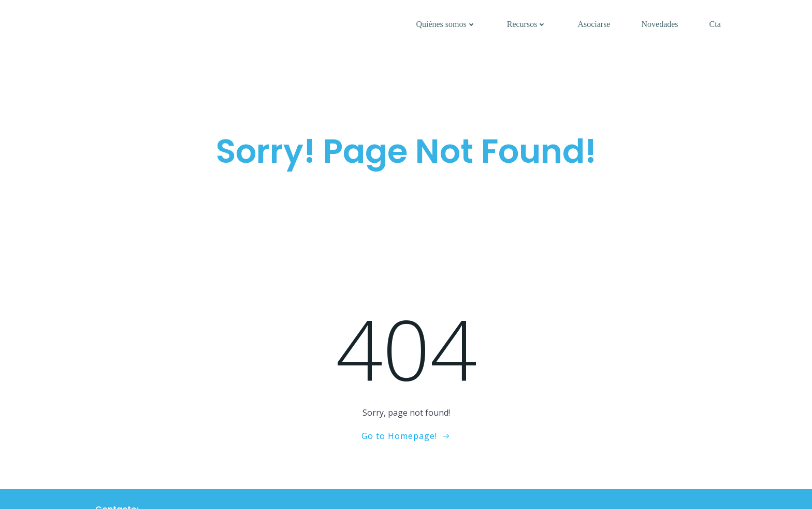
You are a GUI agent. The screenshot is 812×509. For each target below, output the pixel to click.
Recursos (527, 24)
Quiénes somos (446, 24)
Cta (715, 24)
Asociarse (594, 24)
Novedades (659, 24)
